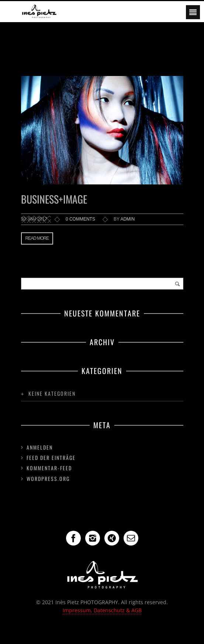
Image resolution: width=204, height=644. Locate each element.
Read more (37, 238)
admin (127, 219)
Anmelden (40, 447)
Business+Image (54, 199)
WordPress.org (48, 479)
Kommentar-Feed (49, 468)
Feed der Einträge (51, 458)
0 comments (80, 219)
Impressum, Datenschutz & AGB (102, 610)
